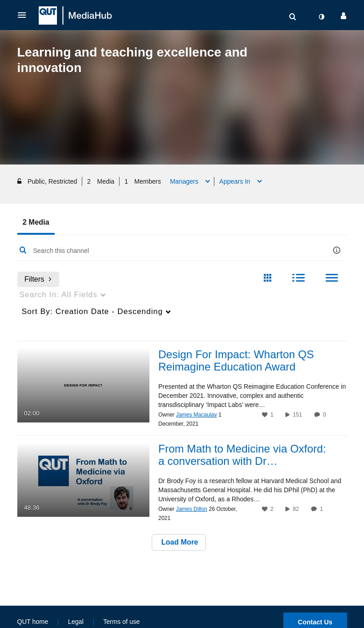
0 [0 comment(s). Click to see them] (326, 416)
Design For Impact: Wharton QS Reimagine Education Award (236, 361)
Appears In (236, 181)
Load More (179, 543)
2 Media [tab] (36, 222)
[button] (25, 15)
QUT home (33, 622)
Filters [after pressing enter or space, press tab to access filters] (38, 279)
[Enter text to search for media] (169, 251)
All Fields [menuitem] (59, 295)
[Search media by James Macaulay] (196, 416)
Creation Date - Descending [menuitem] (92, 311)
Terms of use (122, 622)
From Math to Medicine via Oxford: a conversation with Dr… (242, 456)
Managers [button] (185, 181)
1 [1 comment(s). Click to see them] (323, 510)
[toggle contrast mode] (322, 17)
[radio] (267, 278)
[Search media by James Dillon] (192, 510)
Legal (76, 622)
